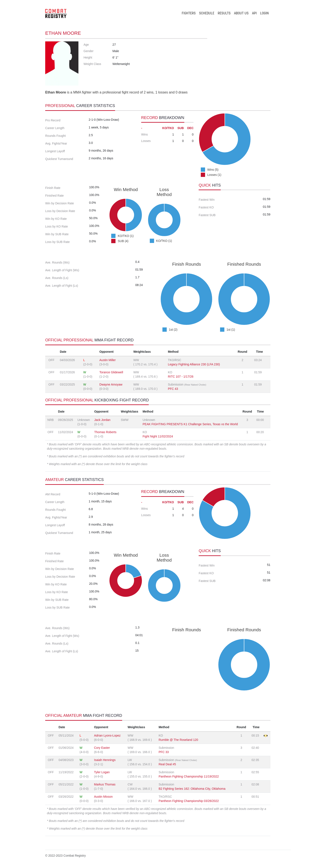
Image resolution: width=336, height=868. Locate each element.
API (254, 14)
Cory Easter (102, 748)
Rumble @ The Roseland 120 (178, 740)
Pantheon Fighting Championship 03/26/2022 (189, 801)
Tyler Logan (102, 772)
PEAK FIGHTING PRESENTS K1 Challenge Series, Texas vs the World (190, 424)
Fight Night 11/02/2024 (158, 436)
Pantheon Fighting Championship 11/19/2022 (189, 776)
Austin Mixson (103, 797)
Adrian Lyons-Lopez (107, 735)
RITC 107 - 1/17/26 (181, 377)
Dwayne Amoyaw (111, 384)
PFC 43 (173, 389)
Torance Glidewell (111, 372)
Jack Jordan (102, 420)
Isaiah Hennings (105, 760)
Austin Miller (108, 360)
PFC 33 (164, 752)
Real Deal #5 (167, 764)
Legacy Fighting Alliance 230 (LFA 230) (194, 364)
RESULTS (224, 14)
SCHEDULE (207, 14)
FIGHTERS (189, 14)
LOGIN (264, 14)
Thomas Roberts (105, 432)
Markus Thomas (105, 784)
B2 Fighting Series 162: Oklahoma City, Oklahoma (192, 789)
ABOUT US (241, 14)
